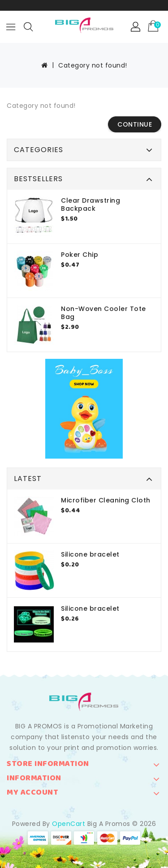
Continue (135, 124)
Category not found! (93, 65)
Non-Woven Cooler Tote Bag (103, 313)
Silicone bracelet (90, 554)
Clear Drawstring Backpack (90, 204)
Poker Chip (80, 255)
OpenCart (69, 824)
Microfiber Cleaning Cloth (106, 500)
